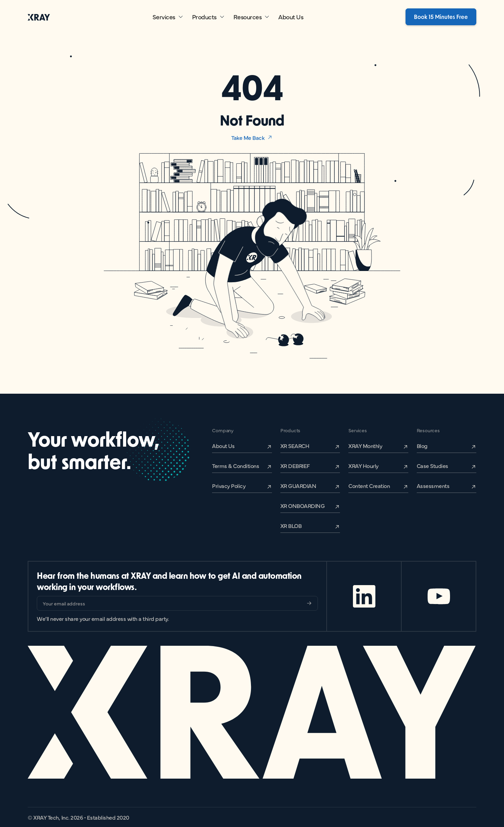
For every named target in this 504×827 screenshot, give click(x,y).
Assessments (433, 486)
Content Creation (369, 486)
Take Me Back (248, 137)
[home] (39, 17)
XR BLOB (291, 526)
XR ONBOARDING (303, 506)
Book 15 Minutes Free (441, 17)
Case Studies (433, 466)
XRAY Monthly (365, 446)
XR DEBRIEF (295, 466)
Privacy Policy (229, 486)
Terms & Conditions (236, 466)
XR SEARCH (295, 446)
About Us (291, 17)
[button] (168, 17)
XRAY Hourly (363, 466)
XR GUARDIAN (298, 486)
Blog (422, 446)
